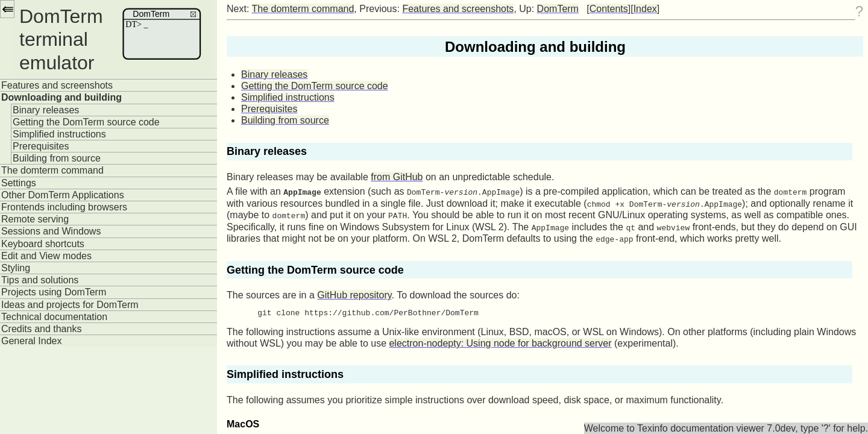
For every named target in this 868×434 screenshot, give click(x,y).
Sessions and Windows (51, 231)
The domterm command (52, 170)
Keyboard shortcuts (43, 244)
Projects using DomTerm (54, 292)
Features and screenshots (57, 85)
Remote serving (35, 219)
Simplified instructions (59, 134)
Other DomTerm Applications (63, 195)
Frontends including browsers (64, 207)
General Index (32, 341)
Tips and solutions (40, 280)
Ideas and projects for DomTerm (70, 305)
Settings (19, 183)
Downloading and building (61, 97)
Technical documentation (54, 317)
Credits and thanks (41, 329)
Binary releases (46, 110)
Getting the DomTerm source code (86, 122)
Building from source (57, 158)
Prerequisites (41, 146)
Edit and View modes (46, 256)
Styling (16, 268)
